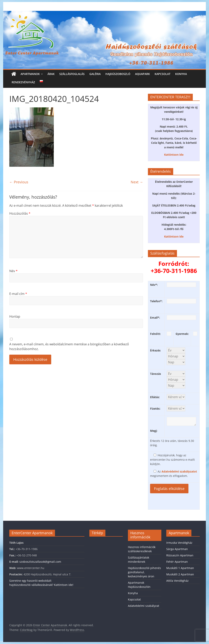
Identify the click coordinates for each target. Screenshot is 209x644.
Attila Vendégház (177, 581)
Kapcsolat (163, 74)
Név (13, 271)
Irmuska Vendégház (179, 543)
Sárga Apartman (177, 549)
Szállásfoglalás (72, 74)
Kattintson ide (174, 155)
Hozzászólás (20, 213)
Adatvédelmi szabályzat (144, 606)
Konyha (181, 74)
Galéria (95, 74)
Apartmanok (30, 74)
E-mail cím (18, 294)
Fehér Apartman (177, 562)
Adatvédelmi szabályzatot (179, 471)
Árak (51, 74)
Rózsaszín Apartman (180, 555)
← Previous (19, 182)
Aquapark (142, 74)
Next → (137, 182)
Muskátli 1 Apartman (180, 568)
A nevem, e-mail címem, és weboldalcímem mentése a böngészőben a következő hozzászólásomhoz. (69, 347)
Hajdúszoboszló (118, 74)
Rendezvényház (23, 82)
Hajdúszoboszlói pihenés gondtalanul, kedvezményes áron (144, 572)
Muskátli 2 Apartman (180, 574)
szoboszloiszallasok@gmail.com (40, 562)
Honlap (15, 316)
